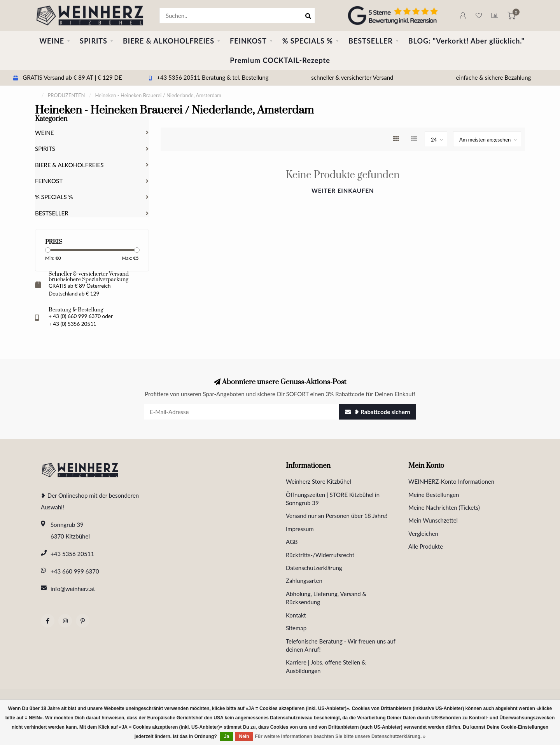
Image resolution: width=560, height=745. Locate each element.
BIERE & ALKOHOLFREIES (169, 41)
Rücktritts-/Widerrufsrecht (320, 555)
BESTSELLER (371, 41)
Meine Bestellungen (434, 495)
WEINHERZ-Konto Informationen (451, 481)
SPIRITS (94, 41)
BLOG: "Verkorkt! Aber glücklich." (466, 41)
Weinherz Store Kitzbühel (318, 481)
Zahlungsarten (304, 581)
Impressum (300, 529)
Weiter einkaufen (343, 191)
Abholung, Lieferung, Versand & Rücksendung (326, 598)
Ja (227, 736)
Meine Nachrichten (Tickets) (444, 507)
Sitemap (296, 628)
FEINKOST (248, 41)
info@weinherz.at (73, 589)
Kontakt (296, 615)
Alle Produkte (426, 546)
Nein (244, 736)
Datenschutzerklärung (314, 568)
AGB (292, 542)
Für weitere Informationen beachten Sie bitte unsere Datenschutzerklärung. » (340, 736)
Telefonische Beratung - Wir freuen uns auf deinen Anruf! (341, 645)
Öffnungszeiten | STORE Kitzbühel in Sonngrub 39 (333, 499)
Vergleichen (423, 533)
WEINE (52, 41)
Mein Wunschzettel (433, 520)
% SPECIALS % (308, 41)
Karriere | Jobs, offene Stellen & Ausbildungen (326, 666)
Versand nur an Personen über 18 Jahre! (337, 516)
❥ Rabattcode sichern (378, 412)
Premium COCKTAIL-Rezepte (280, 60)
